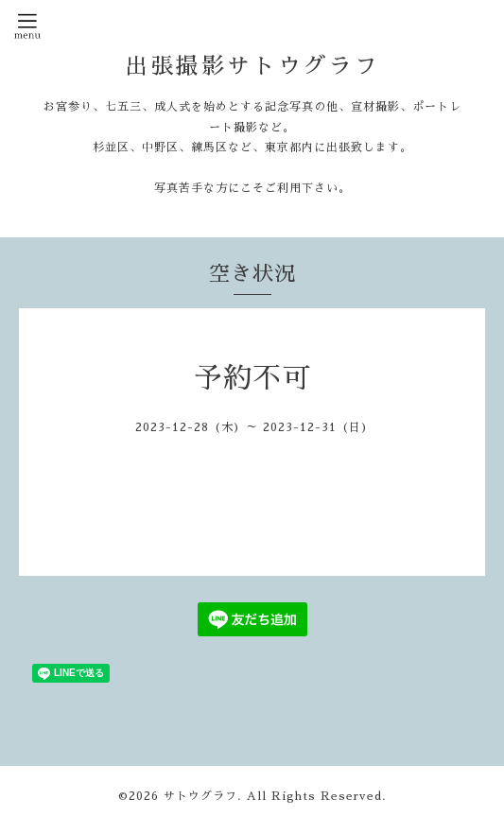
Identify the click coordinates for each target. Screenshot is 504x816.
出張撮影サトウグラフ (252, 66)
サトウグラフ (200, 796)
